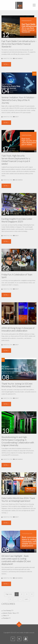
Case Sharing (19, 58)
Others (5, 616)
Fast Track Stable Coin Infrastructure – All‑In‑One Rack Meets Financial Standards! (19, 44)
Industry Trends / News (10, 613)
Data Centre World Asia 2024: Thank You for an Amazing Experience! (18, 499)
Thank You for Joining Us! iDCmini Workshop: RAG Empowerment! (17, 385)
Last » (27, 599)
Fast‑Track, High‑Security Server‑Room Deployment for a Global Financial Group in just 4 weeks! (16, 160)
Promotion (6, 618)
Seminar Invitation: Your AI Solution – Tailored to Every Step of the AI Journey (18, 100)
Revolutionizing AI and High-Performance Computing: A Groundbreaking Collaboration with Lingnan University (18, 441)
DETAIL (6, 64)
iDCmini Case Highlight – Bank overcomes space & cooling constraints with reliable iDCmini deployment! (16, 560)
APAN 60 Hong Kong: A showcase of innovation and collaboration (18, 329)
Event (17, 117)
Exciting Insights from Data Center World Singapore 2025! (17, 220)
